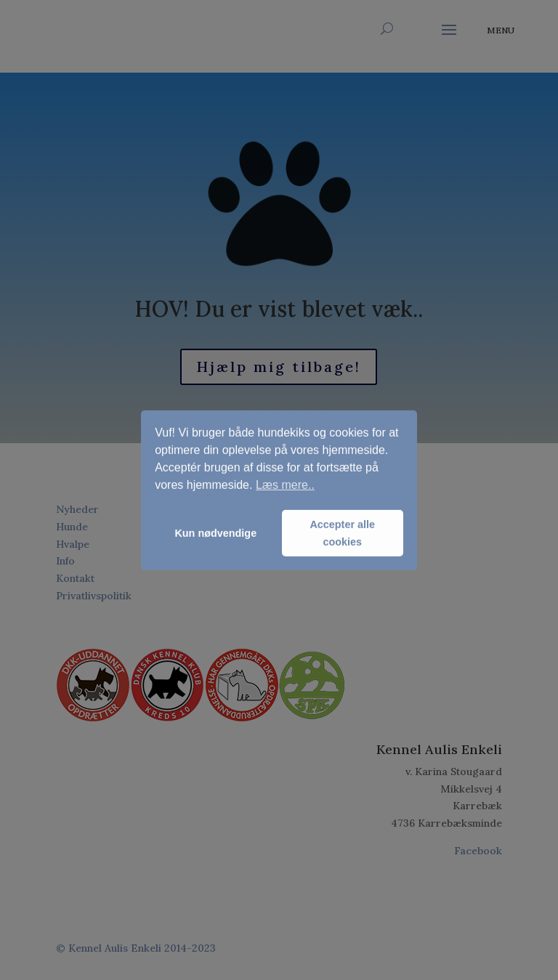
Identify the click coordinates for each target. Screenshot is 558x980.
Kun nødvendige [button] (215, 533)
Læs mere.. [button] (285, 485)
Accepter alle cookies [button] (342, 533)
